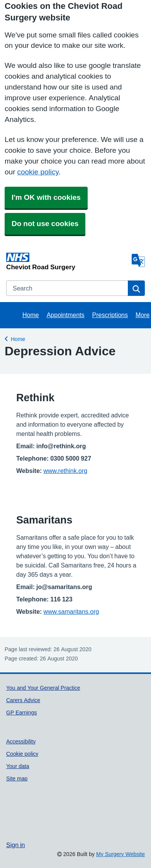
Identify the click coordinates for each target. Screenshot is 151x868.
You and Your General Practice (43, 688)
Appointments (66, 315)
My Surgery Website (120, 854)
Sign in (15, 845)
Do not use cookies (45, 224)
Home (31, 315)
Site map (17, 778)
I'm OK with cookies (46, 197)
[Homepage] (67, 261)
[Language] (138, 260)
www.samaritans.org (71, 611)
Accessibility (21, 741)
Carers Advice (23, 700)
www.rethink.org (65, 471)
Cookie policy (22, 754)
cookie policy (38, 172)
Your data (18, 766)
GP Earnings (21, 713)
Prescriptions (110, 315)
